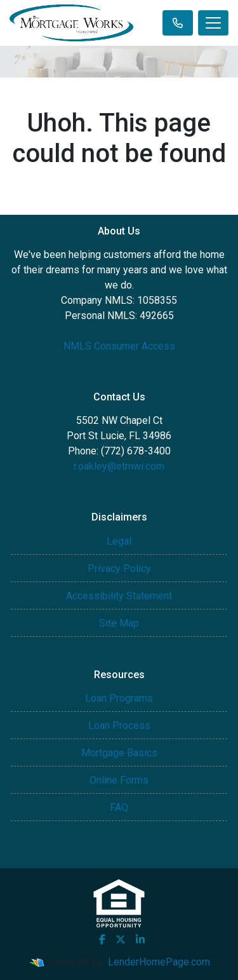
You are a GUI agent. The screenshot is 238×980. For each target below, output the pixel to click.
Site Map (119, 623)
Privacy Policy (119, 568)
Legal (119, 541)
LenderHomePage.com (159, 962)
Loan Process (119, 725)
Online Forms (119, 780)
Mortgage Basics (119, 753)
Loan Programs (119, 698)
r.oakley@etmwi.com (119, 466)
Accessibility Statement (119, 596)
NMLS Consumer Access (119, 346)
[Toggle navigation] (213, 23)
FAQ (119, 807)
